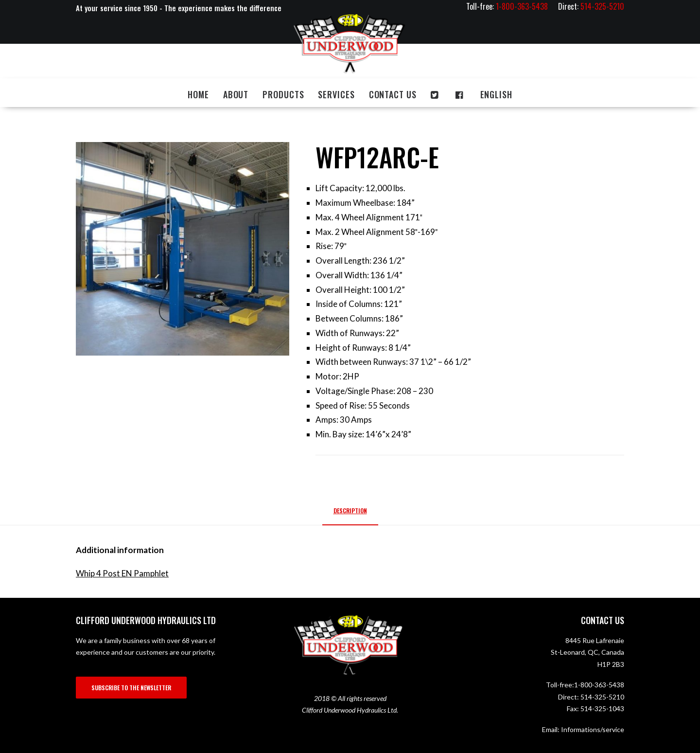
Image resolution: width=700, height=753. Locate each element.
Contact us (393, 94)
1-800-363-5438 (599, 685)
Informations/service (593, 729)
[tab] (350, 514)
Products (283, 94)
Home (198, 94)
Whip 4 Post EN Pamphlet (122, 573)
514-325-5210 (602, 697)
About (236, 94)
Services (336, 94)
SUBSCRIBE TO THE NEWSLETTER (131, 688)
